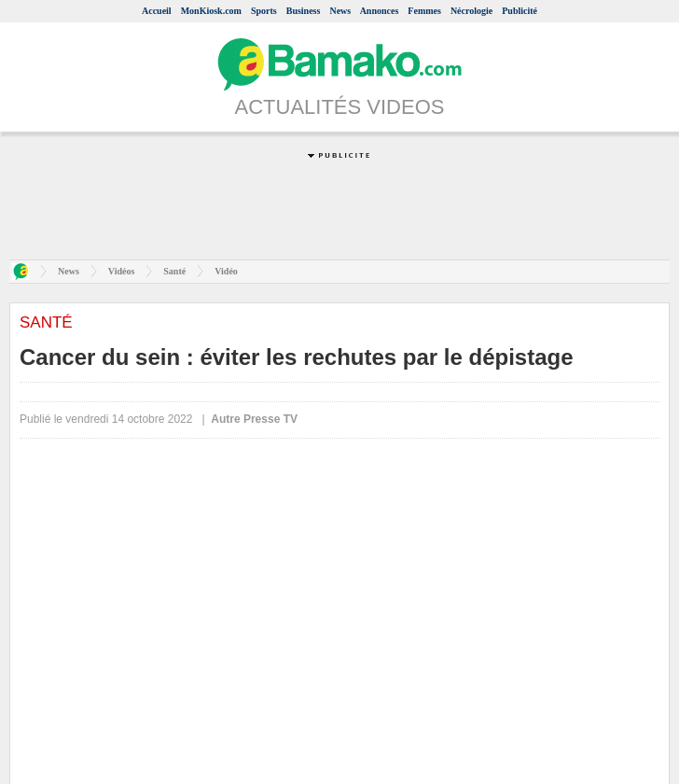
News (340, 11)
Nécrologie (471, 11)
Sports (264, 11)
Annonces (380, 11)
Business (304, 11)
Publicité (520, 11)
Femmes (424, 11)
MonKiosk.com (211, 11)
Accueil (157, 11)
